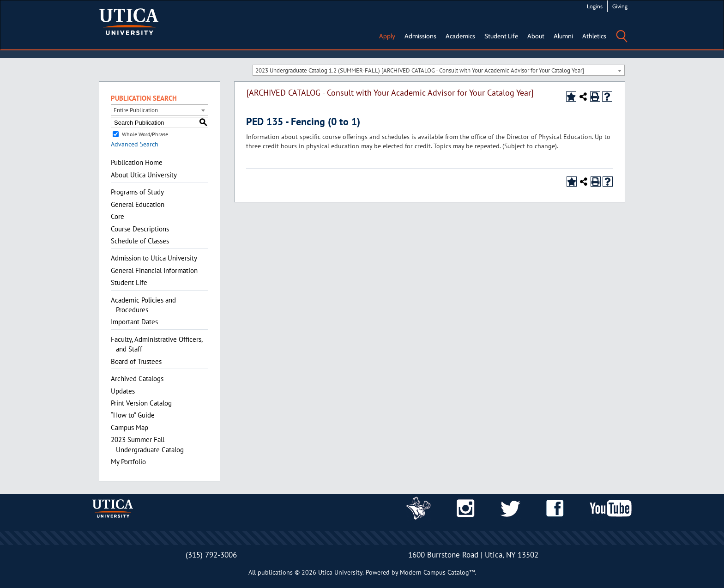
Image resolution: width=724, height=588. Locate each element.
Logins (595, 6)
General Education (138, 204)
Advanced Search (135, 144)
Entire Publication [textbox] (136, 110)
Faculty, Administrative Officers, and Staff (157, 344)
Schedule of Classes (140, 241)
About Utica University (144, 175)
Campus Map (130, 427)
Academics (460, 36)
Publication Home (137, 162)
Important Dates (134, 322)
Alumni (563, 36)
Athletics (594, 36)
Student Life (501, 36)
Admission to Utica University (154, 258)
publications (275, 572)
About (536, 36)
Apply (387, 36)
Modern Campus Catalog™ (437, 572)
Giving (620, 6)
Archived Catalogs (137, 379)
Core (118, 216)
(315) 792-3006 (211, 555)
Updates (123, 391)
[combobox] (439, 70)
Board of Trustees (136, 361)
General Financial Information (154, 270)
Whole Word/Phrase (145, 134)
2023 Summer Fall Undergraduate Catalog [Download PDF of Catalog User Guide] (147, 444)
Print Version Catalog (141, 403)
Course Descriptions (140, 229)
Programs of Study (137, 192)
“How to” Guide (133, 415)
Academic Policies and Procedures (143, 305)
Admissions (420, 36)
